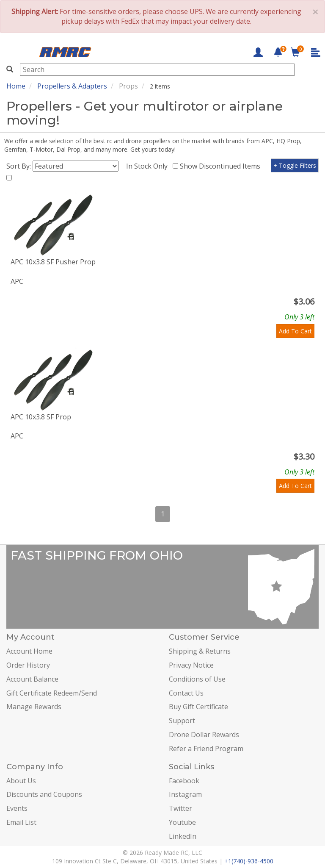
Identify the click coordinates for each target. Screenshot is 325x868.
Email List (21, 822)
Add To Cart (295, 331)
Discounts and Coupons (44, 794)
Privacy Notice (191, 665)
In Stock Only (149, 166)
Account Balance (32, 679)
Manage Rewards (34, 707)
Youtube (182, 822)
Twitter (180, 808)
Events (17, 808)
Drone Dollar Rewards (204, 735)
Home (16, 86)
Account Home (29, 651)
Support (182, 721)
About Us (21, 781)
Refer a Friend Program (206, 749)
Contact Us (186, 693)
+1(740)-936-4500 (249, 861)
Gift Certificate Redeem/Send (52, 693)
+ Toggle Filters (295, 165)
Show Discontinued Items (222, 166)
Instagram (185, 794)
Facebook (184, 781)
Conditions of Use (197, 679)
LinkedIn (183, 836)
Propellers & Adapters (72, 86)
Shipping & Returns (200, 651)
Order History (28, 665)
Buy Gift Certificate (198, 707)
